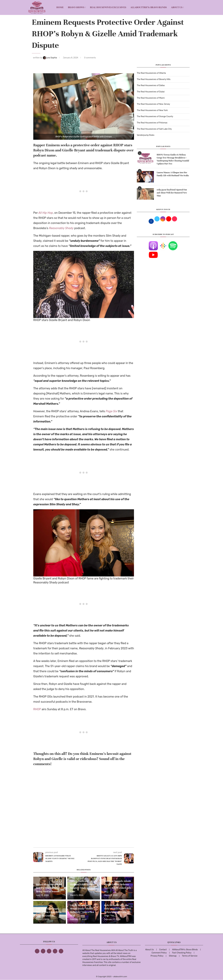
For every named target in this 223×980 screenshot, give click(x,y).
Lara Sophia (50, 58)
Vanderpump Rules (146, 135)
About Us (177, 7)
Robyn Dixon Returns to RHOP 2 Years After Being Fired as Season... (49, 888)
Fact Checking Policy (182, 953)
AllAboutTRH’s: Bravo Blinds (149, 7)
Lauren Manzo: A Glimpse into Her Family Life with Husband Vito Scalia (173, 174)
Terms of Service (190, 956)
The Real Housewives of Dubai (151, 92)
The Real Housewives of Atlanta (151, 73)
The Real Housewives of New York (152, 110)
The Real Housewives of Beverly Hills (154, 79)
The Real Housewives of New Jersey (153, 104)
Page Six (111, 411)
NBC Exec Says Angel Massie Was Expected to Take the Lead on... (49, 912)
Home (60, 7)
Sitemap (173, 956)
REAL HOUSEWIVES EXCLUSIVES (108, 7)
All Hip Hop (46, 213)
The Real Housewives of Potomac (152, 123)
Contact (163, 950)
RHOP (37, 709)
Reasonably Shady (61, 228)
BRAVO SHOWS (76, 7)
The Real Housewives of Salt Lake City (154, 129)
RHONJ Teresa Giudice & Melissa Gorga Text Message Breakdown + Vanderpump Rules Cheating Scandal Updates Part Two (173, 159)
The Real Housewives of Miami (151, 98)
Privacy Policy (157, 956)
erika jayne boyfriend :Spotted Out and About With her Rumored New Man (172, 193)
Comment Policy (159, 953)
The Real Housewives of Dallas (151, 85)
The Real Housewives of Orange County (155, 116)
